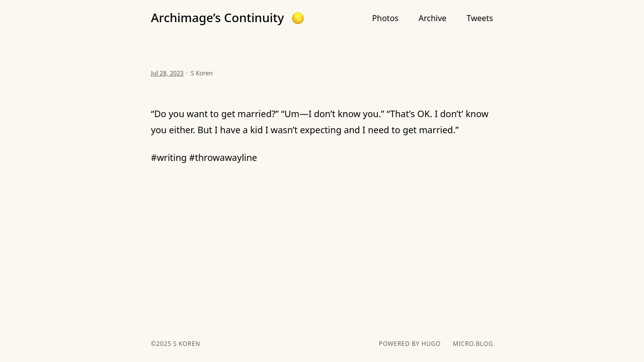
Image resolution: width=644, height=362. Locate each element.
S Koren (185, 344)
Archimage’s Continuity (217, 18)
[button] (298, 18)
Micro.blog (473, 344)
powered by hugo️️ (410, 344)
